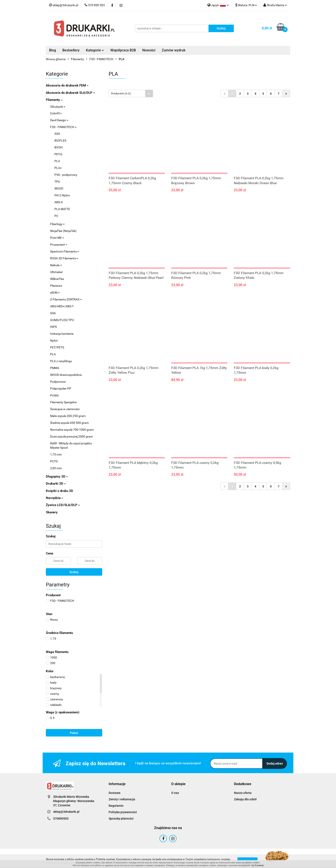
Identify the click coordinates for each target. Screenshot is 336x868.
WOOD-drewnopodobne (66, 375)
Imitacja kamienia (62, 334)
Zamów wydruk (174, 50)
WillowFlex (57, 279)
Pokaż (74, 733)
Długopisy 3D (57, 477)
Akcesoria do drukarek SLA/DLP (70, 93)
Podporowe (58, 382)
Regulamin (116, 806)
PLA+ (58, 168)
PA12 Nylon (62, 195)
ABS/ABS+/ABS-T (62, 306)
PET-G (58, 154)
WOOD (59, 188)
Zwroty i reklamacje (122, 799)
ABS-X (59, 202)
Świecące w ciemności (65, 409)
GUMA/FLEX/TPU (62, 320)
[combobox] (131, 93)
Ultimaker (56, 272)
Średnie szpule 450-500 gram (69, 423)
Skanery (52, 512)
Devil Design (59, 120)
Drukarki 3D (56, 484)
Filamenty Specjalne (63, 402)
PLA (57, 161)
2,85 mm (56, 468)
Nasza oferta (243, 793)
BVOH (58, 147)
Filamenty (54, 100)
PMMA (55, 368)
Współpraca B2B (123, 50)
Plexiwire (56, 286)
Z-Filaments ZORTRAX (66, 299)
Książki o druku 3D (59, 491)
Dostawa (115, 793)
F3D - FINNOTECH (63, 127)
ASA (57, 134)
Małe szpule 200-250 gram (68, 416)
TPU (57, 182)
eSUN (55, 293)
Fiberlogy (57, 224)
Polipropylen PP (61, 388)
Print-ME (57, 238)
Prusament (59, 245)
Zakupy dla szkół (245, 799)
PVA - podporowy (66, 175)
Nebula (56, 265)
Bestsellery (71, 50)
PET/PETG (57, 347)
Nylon (54, 341)
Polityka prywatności (123, 812)
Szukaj (74, 572)
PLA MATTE (62, 209)
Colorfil (56, 113)
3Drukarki (58, 107)
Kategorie (95, 50)
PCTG (54, 461)
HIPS (53, 327)
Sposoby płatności (121, 819)
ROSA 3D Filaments (64, 258)
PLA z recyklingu (61, 361)
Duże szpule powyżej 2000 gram (71, 436)
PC (56, 216)
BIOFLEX (60, 140)
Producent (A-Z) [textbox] (121, 93)
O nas (175, 793)
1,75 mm (56, 454)
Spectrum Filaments (65, 251)
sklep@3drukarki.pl (66, 812)
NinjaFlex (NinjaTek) (63, 231)
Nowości (149, 50)
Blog (52, 50)
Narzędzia (55, 498)
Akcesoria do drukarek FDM (67, 85)
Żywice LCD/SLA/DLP (63, 505)
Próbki (54, 395)
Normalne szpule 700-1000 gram (72, 430)
